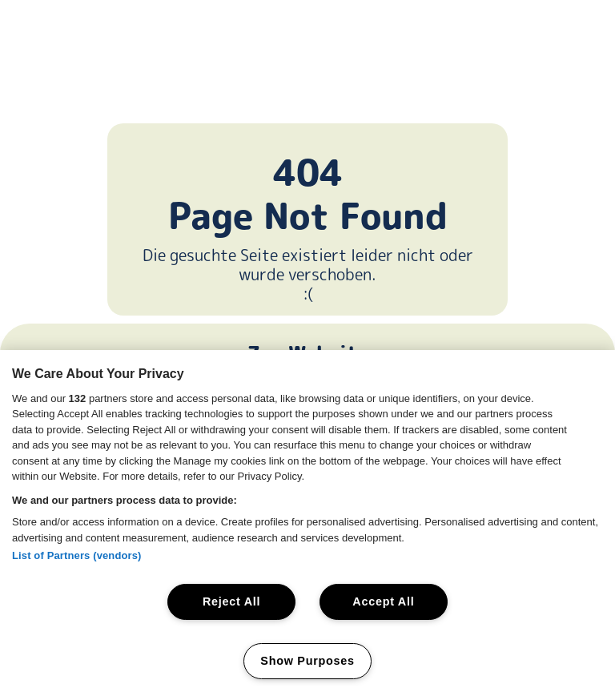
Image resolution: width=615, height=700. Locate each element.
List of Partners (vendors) (77, 555)
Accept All (383, 601)
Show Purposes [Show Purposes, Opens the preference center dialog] (307, 661)
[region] (307, 525)
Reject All (231, 601)
